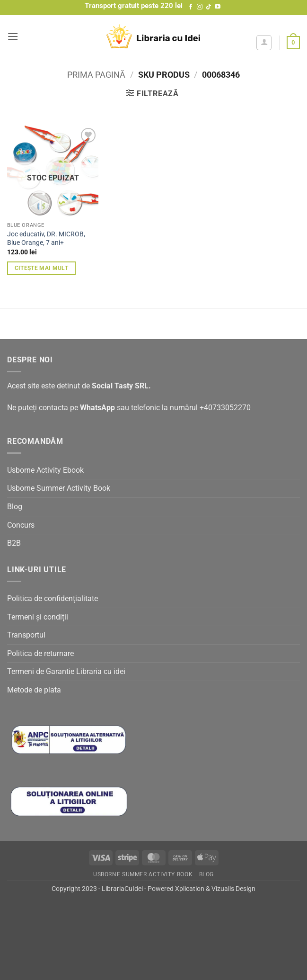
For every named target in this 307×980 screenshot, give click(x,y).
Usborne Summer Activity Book (59, 488)
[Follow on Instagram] (200, 7)
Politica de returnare (40, 653)
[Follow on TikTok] (209, 7)
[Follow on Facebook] (191, 7)
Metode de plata (34, 690)
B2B (14, 543)
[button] (13, 36)
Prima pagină (96, 75)
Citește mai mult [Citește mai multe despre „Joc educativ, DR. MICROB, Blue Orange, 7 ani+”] (42, 268)
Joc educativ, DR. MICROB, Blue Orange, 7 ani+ (46, 239)
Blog (15, 507)
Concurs (21, 525)
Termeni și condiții (38, 617)
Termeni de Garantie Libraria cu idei (66, 671)
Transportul (26, 635)
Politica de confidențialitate (53, 598)
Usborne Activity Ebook (45, 470)
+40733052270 (225, 408)
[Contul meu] (264, 43)
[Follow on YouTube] (218, 7)
